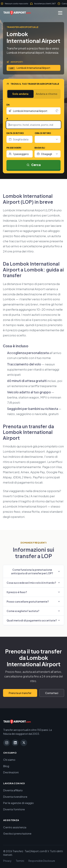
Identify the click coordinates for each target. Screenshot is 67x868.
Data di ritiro (15, 133)
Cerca (34, 165)
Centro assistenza (15, 827)
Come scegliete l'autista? (33, 611)
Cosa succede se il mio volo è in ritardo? (33, 583)
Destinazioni (11, 772)
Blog (6, 766)
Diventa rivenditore (15, 797)
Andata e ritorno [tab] (47, 94)
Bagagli (40, 148)
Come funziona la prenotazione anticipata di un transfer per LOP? (36, 571)
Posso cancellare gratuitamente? (33, 601)
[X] (24, 743)
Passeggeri (14, 148)
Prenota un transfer (20, 693)
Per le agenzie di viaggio (18, 803)
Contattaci (52, 693)
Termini (20, 861)
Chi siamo (9, 760)
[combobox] (33, 111)
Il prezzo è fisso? (33, 592)
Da (8, 105)
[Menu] (60, 13)
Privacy (7, 861)
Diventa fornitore (14, 809)
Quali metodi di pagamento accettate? (33, 620)
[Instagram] (7, 743)
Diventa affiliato (13, 790)
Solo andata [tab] (20, 94)
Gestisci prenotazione (17, 833)
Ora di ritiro (43, 133)
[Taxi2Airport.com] (17, 13)
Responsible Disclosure (42, 861)
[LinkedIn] (15, 743)
